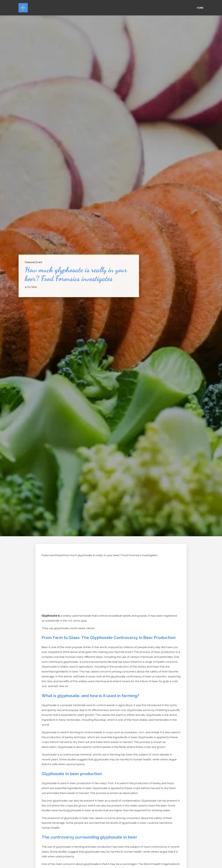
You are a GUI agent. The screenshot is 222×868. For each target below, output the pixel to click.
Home (200, 8)
